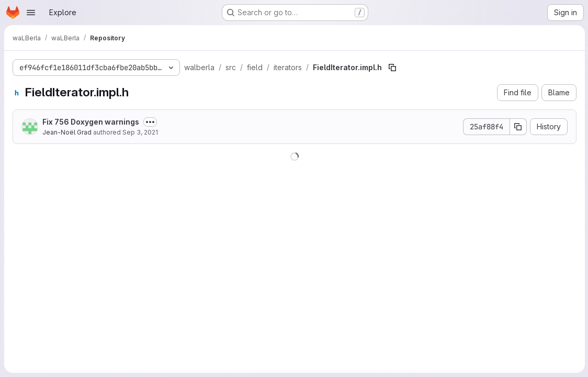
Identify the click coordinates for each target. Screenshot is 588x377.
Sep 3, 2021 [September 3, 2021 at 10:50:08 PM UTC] (140, 132)
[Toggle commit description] (150, 122)
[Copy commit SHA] (517, 127)
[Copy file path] (392, 68)
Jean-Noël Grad (67, 132)
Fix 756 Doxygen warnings (91, 122)
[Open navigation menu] (31, 13)
